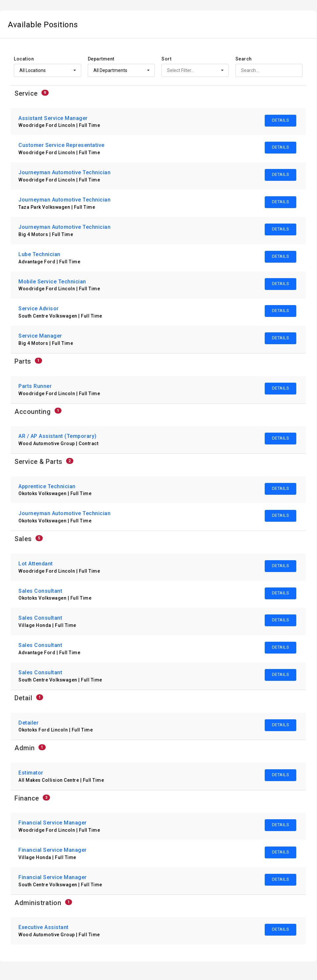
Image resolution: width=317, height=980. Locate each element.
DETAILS (281, 120)
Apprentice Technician (47, 486)
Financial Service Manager (53, 823)
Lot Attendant (36, 564)
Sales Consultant (40, 591)
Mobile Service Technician (52, 282)
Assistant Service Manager (53, 118)
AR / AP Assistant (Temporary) (58, 436)
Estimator (31, 773)
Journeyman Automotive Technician (64, 172)
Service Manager (40, 336)
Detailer (28, 723)
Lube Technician (39, 254)
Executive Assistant (44, 927)
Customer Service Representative (61, 145)
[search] (269, 70)
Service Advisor (39, 309)
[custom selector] (48, 70)
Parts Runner (35, 386)
